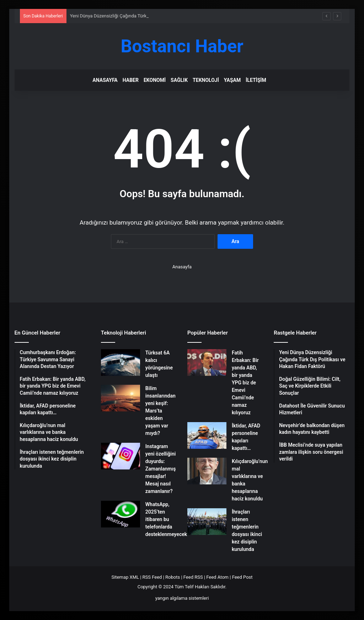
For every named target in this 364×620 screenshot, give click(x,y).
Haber (131, 80)
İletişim (256, 80)
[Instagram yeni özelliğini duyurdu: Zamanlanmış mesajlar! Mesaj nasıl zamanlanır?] (121, 456)
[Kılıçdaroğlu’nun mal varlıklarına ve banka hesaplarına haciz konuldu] (207, 471)
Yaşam (232, 80)
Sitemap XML (125, 577)
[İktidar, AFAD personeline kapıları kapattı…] (207, 435)
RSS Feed (152, 577)
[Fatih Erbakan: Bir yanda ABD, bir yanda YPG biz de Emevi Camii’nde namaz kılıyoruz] (207, 362)
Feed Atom (217, 577)
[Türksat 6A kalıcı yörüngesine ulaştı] (121, 362)
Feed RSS (193, 577)
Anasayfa (105, 80)
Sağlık (179, 80)
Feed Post (242, 577)
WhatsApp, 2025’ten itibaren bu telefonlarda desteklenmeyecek (166, 519)
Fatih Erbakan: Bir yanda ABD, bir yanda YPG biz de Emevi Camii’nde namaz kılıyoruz (245, 383)
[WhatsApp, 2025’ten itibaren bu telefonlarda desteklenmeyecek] (121, 514)
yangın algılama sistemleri (182, 598)
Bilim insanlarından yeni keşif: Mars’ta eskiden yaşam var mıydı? (160, 411)
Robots (173, 577)
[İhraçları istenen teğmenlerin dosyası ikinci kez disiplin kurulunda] (207, 522)
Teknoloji (206, 80)
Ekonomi (155, 80)
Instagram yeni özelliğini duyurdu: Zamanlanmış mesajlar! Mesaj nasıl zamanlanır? (161, 469)
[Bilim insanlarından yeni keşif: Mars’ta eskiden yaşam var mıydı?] (121, 398)
